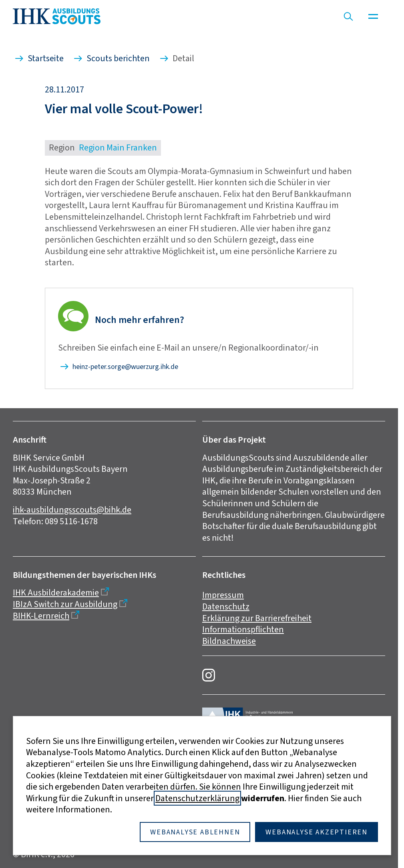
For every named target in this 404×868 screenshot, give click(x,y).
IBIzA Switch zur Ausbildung (65, 604)
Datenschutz (226, 606)
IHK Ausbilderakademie (56, 592)
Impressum (223, 595)
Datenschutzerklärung (197, 798)
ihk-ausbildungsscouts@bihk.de (72, 510)
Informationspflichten (243, 629)
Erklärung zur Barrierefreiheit (257, 618)
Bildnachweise (229, 641)
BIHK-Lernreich (41, 616)
